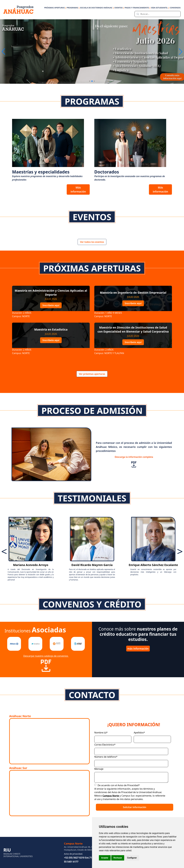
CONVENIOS (175, 8)
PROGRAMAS (73, 8)
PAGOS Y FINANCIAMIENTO (137, 8)
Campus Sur (128, 796)
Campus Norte (111, 796)
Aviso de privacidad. (73, 854)
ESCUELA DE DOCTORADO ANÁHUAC (97, 8)
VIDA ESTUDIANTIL (160, 8)
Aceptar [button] (105, 858)
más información (138, 649)
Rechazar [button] (118, 858)
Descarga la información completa (134, 462)
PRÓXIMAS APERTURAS (55, 8)
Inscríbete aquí (51, 305)
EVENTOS (119, 8)
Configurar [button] (132, 858)
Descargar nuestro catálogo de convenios (46, 663)
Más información (78, 189)
